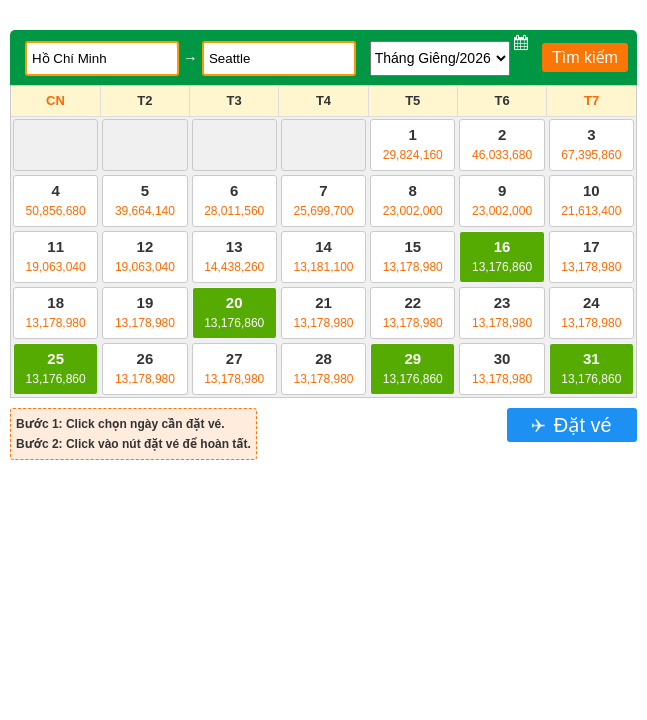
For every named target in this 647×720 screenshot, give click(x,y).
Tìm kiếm (585, 57)
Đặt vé (579, 425)
